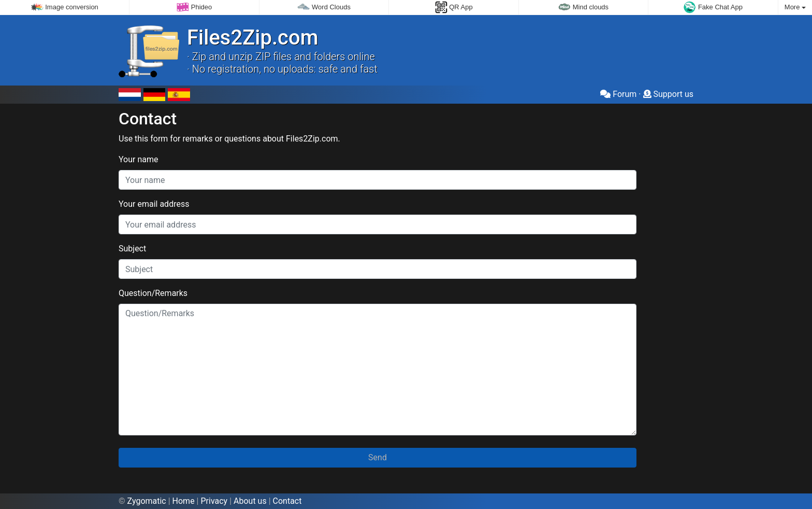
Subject (132, 249)
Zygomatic (147, 501)
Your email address (154, 204)
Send (378, 457)
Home (184, 501)
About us (250, 501)
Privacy (214, 501)
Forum (618, 94)
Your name (139, 159)
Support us (668, 94)
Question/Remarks (153, 293)
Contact (287, 501)
